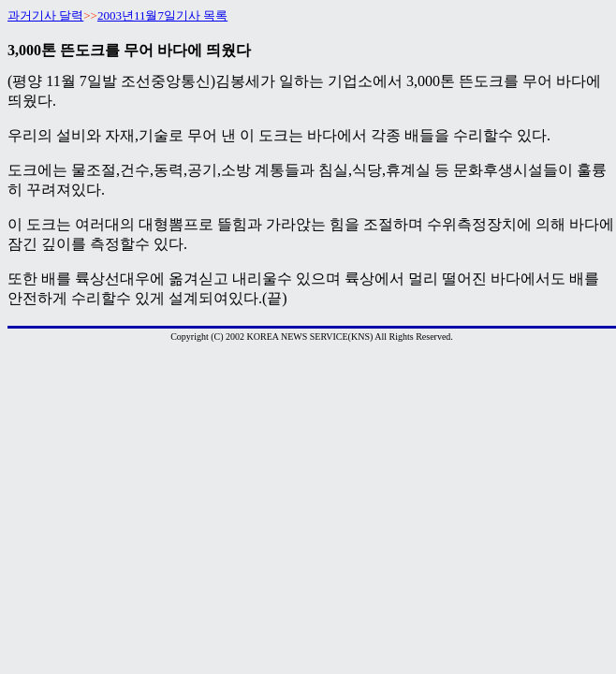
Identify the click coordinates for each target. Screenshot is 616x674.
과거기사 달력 (45, 15)
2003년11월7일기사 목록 (162, 15)
